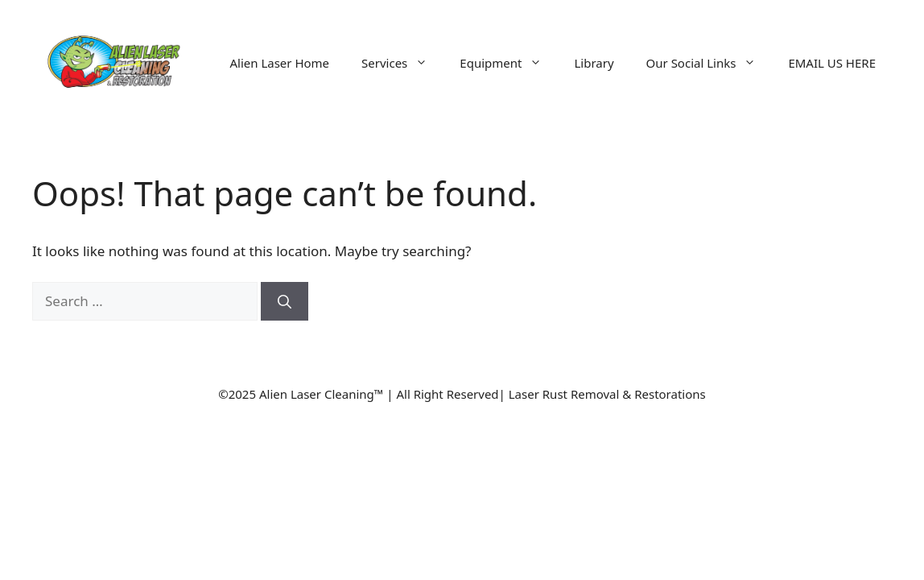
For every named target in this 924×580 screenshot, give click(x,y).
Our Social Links (709, 63)
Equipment (509, 63)
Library (594, 63)
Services (402, 63)
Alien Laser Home (279, 63)
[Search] (285, 301)
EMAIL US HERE (832, 63)
